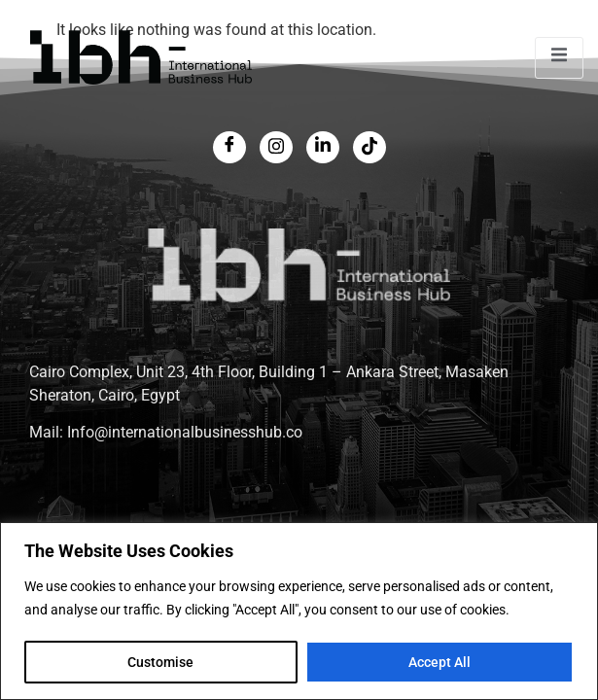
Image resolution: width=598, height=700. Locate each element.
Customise (160, 662)
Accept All (440, 662)
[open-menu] (559, 58)
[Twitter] (276, 147)
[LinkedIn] (323, 147)
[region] (299, 611)
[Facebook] (229, 147)
